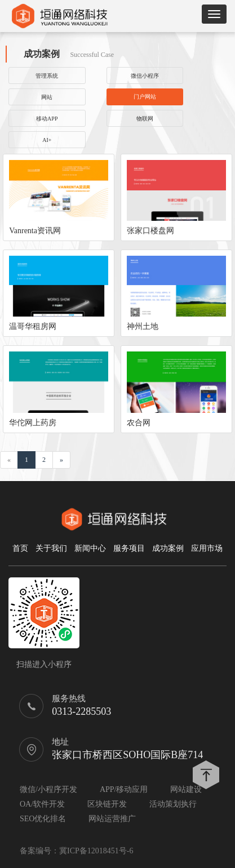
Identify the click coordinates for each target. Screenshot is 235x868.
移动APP (47, 119)
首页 (20, 548)
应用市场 (207, 548)
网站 (47, 97)
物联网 (145, 119)
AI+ (47, 140)
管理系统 (47, 76)
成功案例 (168, 548)
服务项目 (129, 548)
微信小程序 (145, 76)
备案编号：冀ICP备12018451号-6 (76, 851)
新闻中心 (90, 548)
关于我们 (51, 548)
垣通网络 (59, 16)
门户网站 (145, 97)
